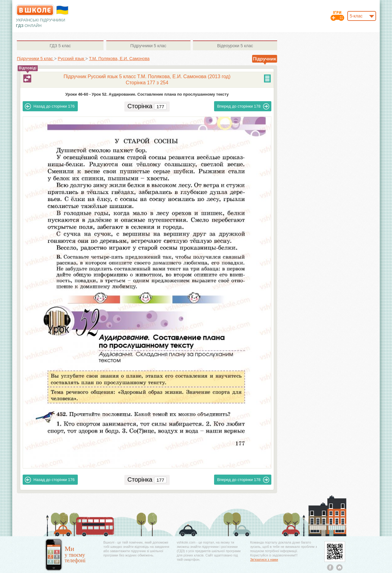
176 (50, 106)
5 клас (60, 46)
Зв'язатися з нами (264, 560)
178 (243, 106)
